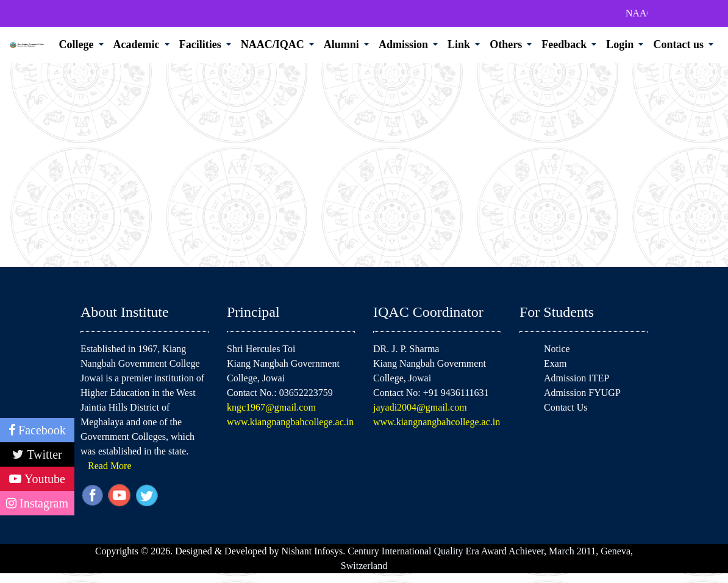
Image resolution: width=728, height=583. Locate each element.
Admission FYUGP (582, 393)
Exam (555, 363)
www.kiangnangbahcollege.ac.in (290, 422)
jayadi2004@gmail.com (420, 407)
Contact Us (566, 407)
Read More (110, 466)
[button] (81, 45)
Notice (557, 349)
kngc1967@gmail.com (271, 407)
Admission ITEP (576, 378)
